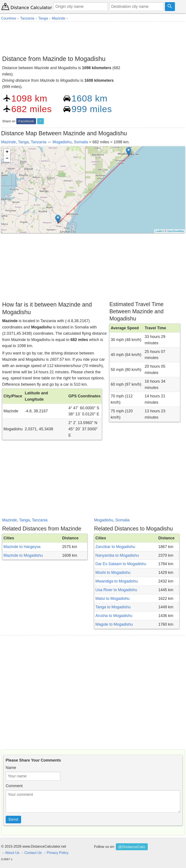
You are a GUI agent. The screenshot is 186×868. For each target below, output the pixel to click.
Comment (14, 786)
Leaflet (159, 231)
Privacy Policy (58, 853)
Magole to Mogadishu (114, 624)
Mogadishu (62, 142)
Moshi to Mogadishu (113, 573)
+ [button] (7, 152)
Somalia (81, 142)
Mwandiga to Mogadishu (117, 581)
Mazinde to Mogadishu (23, 555)
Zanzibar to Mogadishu (115, 547)
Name (11, 768)
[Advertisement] (93, 37)
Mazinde (8, 142)
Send (13, 819)
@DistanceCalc (132, 847)
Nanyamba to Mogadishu (117, 555)
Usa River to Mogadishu (116, 590)
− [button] (7, 159)
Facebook (26, 121)
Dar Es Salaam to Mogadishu (121, 564)
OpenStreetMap (175, 231)
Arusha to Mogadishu (114, 616)
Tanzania (38, 142)
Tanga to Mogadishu (113, 607)
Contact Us (33, 853)
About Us (12, 853)
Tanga (23, 142)
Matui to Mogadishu (112, 599)
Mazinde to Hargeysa (22, 547)
